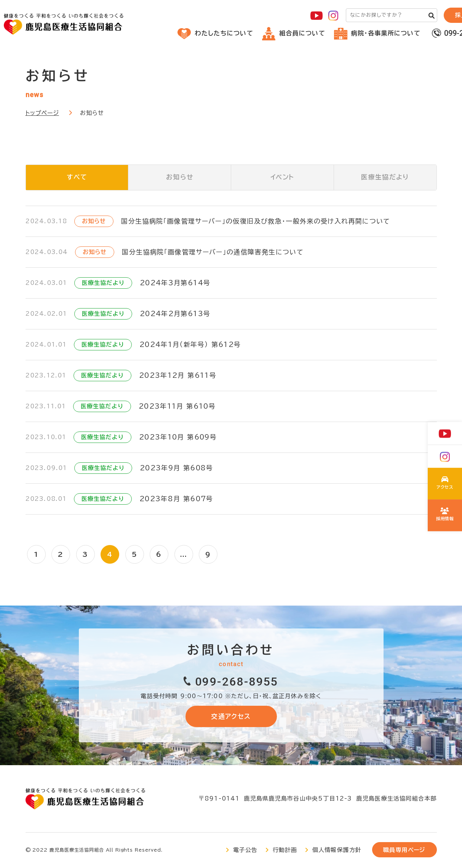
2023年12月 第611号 (178, 376)
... (186, 555)
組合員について (294, 33)
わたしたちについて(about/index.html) (445, 484)
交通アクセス (231, 717)
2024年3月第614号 (175, 283)
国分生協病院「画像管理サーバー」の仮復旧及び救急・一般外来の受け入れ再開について (256, 221)
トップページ (42, 113)
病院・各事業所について (377, 33)
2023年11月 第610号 (177, 407)
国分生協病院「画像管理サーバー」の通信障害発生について (213, 252)
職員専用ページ (404, 851)
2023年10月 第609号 (178, 437)
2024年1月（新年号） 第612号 (190, 345)
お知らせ (179, 178)
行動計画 (285, 851)
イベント (282, 178)
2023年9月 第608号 (177, 468)
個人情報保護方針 (337, 851)
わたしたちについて (215, 33)
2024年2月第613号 (175, 314)
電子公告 (245, 851)
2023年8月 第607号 (176, 499)
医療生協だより (385, 178)
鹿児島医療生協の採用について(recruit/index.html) (445, 515)
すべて (77, 178)
